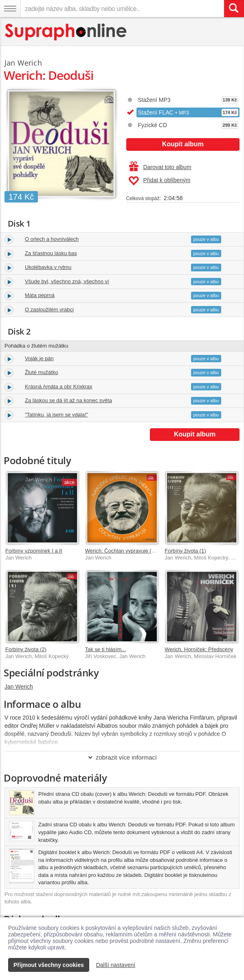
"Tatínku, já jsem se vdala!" (56, 415)
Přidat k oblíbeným (159, 181)
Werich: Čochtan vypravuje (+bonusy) (129, 551)
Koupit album (183, 144)
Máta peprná (40, 295)
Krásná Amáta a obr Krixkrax (58, 386)
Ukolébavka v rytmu (48, 267)
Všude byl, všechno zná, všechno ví (67, 281)
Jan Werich (19, 687)
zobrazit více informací (122, 757)
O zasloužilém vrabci (49, 309)
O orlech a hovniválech (52, 239)
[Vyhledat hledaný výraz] (234, 9)
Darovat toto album (160, 167)
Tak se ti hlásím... (106, 649)
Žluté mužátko (42, 372)
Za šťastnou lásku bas (51, 253)
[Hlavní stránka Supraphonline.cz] (66, 32)
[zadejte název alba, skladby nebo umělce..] (122, 9)
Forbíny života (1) (185, 551)
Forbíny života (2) (26, 649)
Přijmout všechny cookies (49, 965)
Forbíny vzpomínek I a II (34, 551)
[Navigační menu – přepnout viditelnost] (10, 9)
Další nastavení (116, 965)
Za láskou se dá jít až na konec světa (68, 400)
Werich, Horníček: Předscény (199, 649)
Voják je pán (39, 358)
